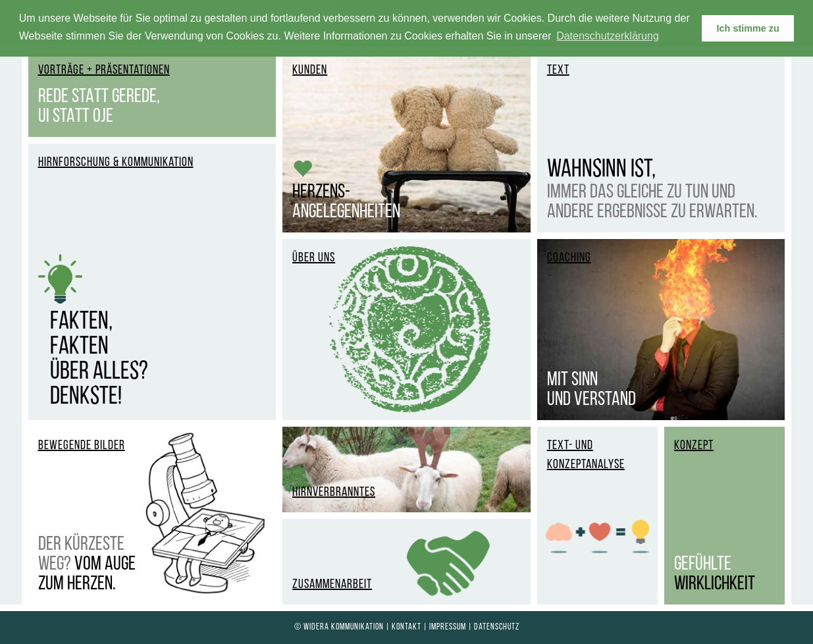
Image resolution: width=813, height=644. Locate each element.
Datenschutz (497, 627)
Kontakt (406, 627)
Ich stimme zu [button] (748, 28)
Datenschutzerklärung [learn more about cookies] (608, 36)
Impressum (448, 627)
